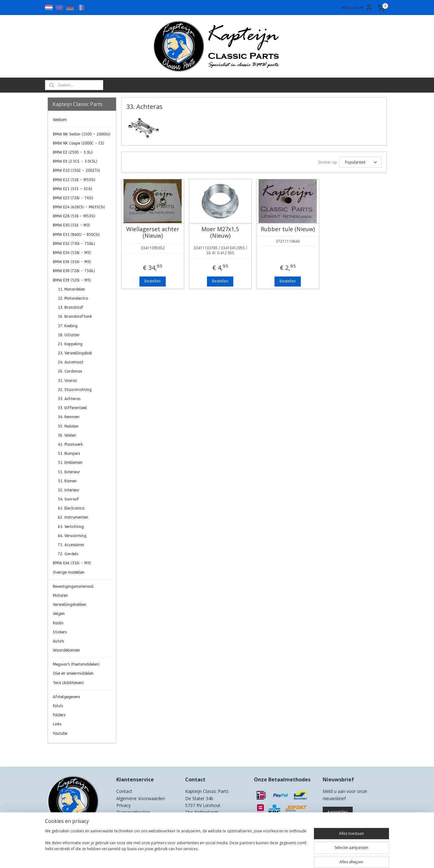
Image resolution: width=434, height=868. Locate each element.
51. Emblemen (70, 463)
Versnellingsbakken (70, 605)
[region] (176, 847)
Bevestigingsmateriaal (73, 586)
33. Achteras (69, 399)
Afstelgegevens (66, 697)
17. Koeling (68, 326)
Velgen (59, 614)
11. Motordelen (71, 289)
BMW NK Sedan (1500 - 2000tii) (82, 134)
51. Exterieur (69, 472)
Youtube (60, 733)
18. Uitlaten (69, 335)
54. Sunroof (68, 499)
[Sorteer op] (360, 162)
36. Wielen (67, 435)
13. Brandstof (71, 307)
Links (57, 724)
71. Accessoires (71, 545)
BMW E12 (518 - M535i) (74, 180)
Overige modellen (69, 572)
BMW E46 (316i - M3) (72, 563)
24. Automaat (71, 362)
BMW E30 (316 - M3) (71, 225)
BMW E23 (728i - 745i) (73, 198)
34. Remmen (69, 417)
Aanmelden (338, 812)
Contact (124, 791)
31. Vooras (67, 381)
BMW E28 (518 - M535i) (74, 216)
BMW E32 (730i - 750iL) (74, 244)
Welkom (60, 120)
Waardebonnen (66, 650)
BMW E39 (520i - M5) (72, 280)
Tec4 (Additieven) (68, 683)
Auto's (58, 641)
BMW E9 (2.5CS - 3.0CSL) (75, 161)
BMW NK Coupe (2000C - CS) (78, 143)
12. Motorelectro (73, 298)
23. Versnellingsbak (75, 353)
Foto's (58, 706)
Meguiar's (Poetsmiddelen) (76, 664)
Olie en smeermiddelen (73, 673)
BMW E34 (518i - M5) (72, 253)
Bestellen (153, 281)
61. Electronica (71, 508)
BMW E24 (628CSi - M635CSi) (79, 207)
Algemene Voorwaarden (141, 798)
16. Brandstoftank (75, 317)
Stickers (60, 632)
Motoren (60, 596)
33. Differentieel (72, 408)
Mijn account (357, 8)
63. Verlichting (71, 527)
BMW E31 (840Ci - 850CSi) (76, 235)
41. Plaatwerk (70, 444)
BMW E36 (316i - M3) (72, 262)
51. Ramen (67, 481)
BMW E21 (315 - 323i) (73, 189)
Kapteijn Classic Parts (72, 753)
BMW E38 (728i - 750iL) (74, 271)
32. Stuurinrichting (75, 390)
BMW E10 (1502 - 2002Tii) (76, 170)
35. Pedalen (68, 426)
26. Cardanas (70, 371)
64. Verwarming (72, 536)
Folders (59, 715)
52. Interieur (69, 490)
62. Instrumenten (73, 517)
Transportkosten (133, 812)
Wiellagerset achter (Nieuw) (152, 233)
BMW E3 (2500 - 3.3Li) (73, 152)
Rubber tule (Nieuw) (288, 229)
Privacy (124, 805)
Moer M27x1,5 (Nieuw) (220, 233)
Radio (58, 623)
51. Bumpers (69, 454)
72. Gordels (68, 554)
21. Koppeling (70, 344)
